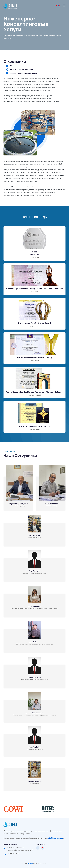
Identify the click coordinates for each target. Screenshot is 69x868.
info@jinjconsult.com (56, 838)
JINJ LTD (30, 864)
